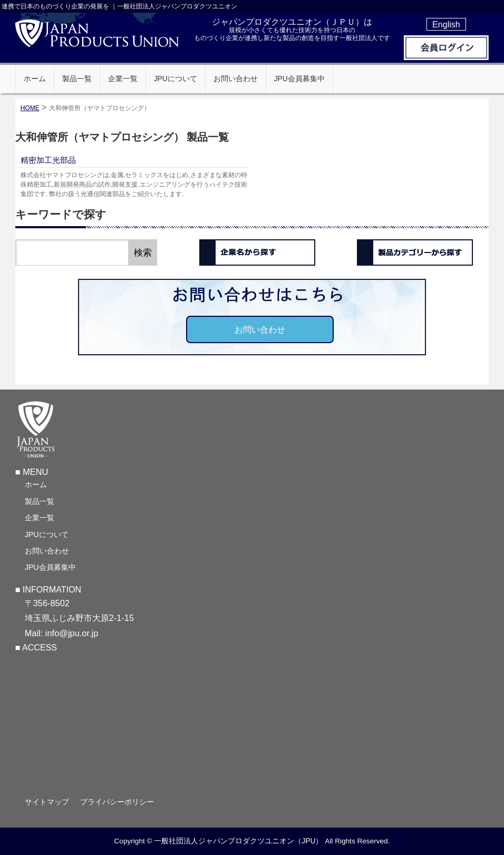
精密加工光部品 (48, 160)
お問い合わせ (260, 329)
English (446, 24)
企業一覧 (40, 518)
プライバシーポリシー (117, 802)
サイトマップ (47, 802)
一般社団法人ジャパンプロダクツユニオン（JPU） (238, 841)
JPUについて (47, 535)
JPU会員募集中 (50, 567)
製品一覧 (40, 501)
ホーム (36, 484)
